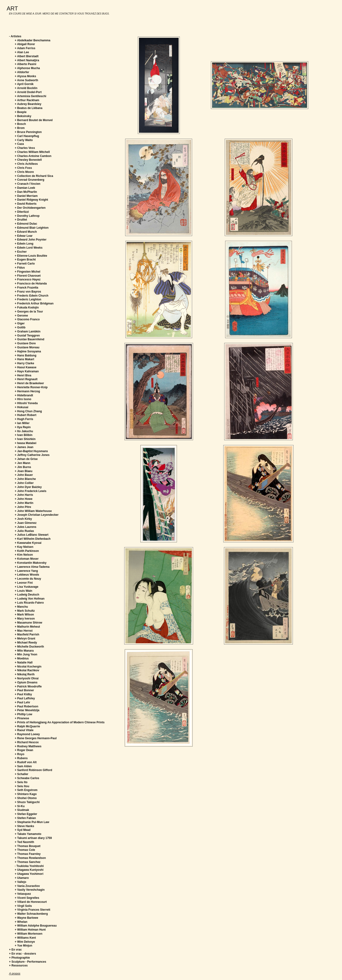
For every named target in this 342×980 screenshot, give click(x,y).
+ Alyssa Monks (25, 76)
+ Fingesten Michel (28, 272)
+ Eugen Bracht (25, 260)
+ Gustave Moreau (27, 347)
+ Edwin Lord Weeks (29, 248)
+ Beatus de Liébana (28, 108)
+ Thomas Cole (25, 850)
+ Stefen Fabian (25, 818)
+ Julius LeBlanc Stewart (32, 535)
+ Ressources (18, 966)
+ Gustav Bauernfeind (29, 339)
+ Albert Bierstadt (27, 56)
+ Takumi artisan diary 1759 (33, 838)
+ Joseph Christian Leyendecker (37, 515)
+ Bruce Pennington (28, 132)
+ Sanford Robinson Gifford (33, 770)
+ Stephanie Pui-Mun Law (32, 822)
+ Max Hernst (24, 631)
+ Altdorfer (22, 72)
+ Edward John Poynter (31, 240)
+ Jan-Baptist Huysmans (31, 451)
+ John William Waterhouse (33, 511)
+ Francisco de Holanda (31, 284)
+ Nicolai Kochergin (28, 667)
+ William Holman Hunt (30, 930)
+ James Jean (24, 447)
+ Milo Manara (24, 651)
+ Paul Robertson (26, 706)
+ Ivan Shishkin (25, 439)
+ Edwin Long (24, 244)
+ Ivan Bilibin (24, 435)
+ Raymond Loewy (27, 734)
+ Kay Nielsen (24, 547)
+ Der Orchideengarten (30, 208)
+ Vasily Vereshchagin (30, 890)
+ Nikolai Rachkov (27, 670)
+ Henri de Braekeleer (29, 383)
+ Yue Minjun (23, 946)
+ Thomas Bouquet (28, 846)
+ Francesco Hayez (28, 279)
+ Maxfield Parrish (27, 634)
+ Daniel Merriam (26, 196)
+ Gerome (21, 316)
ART (12, 8)
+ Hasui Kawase (26, 367)
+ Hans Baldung (26, 355)
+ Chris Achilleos (26, 164)
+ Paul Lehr (22, 702)
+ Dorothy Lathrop (27, 216)
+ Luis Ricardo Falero (29, 603)
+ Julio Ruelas (24, 531)
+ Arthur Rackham (27, 100)
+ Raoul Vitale (24, 730)
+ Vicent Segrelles (27, 898)
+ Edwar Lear (24, 236)
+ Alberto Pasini (26, 64)
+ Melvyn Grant (25, 639)
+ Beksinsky (23, 116)
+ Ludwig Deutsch (27, 595)
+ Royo (19, 754)
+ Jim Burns (23, 467)
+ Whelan (21, 922)
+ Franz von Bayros (28, 292)
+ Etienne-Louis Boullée (31, 256)
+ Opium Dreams (26, 682)
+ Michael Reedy (26, 643)
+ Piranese (22, 718)
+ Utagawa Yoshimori (29, 874)
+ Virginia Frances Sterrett (33, 910)
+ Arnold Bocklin (26, 88)
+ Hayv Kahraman (27, 371)
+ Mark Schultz (25, 611)
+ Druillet (21, 220)
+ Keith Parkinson (27, 551)
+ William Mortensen (28, 934)
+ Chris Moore (24, 172)
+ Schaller (21, 774)
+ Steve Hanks (24, 826)
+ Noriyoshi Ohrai (27, 678)
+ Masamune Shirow (28, 623)
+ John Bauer (24, 475)
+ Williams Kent (25, 938)
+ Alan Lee (22, 52)
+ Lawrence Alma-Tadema (32, 567)
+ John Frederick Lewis (31, 491)
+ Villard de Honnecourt (31, 902)
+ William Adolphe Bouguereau (36, 926)
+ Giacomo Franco (27, 319)
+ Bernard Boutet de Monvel (34, 120)
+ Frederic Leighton (28, 299)
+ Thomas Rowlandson (30, 858)
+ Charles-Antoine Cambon (33, 156)
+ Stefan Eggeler (26, 814)
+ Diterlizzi (22, 212)
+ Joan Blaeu (24, 471)
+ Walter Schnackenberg (31, 914)
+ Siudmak (22, 810)
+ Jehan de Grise (26, 459)
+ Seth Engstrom (26, 790)
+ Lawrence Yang (26, 571)
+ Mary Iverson (25, 619)
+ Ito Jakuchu (24, 431)
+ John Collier (24, 483)
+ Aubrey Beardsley (28, 104)
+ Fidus (20, 268)
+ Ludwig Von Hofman (30, 599)
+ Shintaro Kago (26, 794)
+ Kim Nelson (24, 555)
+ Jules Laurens (26, 527)
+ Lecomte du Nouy (28, 579)
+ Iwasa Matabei (26, 443)
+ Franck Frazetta (26, 288)
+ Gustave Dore (25, 343)
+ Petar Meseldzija (27, 710)
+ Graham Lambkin (28, 331)
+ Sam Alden (23, 766)
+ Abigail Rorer (25, 44)
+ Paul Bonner (24, 690)
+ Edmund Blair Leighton (32, 228)
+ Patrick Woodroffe (28, 686)
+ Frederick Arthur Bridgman (34, 303)
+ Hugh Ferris (24, 419)
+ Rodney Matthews (28, 746)
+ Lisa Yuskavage (27, 587)
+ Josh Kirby (23, 519)
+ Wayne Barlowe (26, 918)
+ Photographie (19, 958)
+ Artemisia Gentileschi (31, 96)
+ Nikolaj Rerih (25, 674)
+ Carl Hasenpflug (27, 136)
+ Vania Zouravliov (27, 886)
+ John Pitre (23, 507)
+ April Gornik (24, 84)
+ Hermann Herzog (27, 391)
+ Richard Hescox (27, 742)
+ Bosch (20, 124)
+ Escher (21, 252)
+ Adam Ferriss (25, 48)
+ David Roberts (26, 204)
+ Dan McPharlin (26, 192)
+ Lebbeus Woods (27, 575)
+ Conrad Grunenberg (29, 180)
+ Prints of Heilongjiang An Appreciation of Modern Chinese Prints (60, 722)
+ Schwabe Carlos (27, 778)
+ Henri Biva (23, 375)
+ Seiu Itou (22, 786)
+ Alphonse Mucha (27, 68)
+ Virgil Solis (23, 906)
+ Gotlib (20, 327)
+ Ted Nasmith (24, 842)
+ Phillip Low (24, 714)
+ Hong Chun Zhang (28, 411)
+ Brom (20, 128)
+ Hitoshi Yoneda (26, 403)
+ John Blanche (25, 479)
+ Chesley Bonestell (28, 160)
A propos (15, 974)
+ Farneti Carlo (25, 264)
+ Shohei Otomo (26, 798)
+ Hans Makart (24, 359)
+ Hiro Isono (23, 399)
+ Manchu (21, 607)
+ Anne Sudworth (26, 80)
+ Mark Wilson (24, 615)
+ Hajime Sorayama (28, 351)
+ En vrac (15, 950)
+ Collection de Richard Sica (34, 176)
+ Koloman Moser (27, 559)
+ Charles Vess (25, 148)
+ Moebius (22, 658)
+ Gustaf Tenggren (27, 336)
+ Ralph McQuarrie (27, 726)
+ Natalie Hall (24, 663)
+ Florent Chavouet (28, 276)
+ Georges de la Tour (29, 312)
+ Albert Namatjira (27, 60)
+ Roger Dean (24, 750)
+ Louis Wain (24, 591)
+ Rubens (21, 758)
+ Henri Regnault (26, 379)
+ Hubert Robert (26, 415)
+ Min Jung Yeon (26, 654)
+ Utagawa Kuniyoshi (29, 870)
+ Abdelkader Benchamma (33, 40)
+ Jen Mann (23, 463)
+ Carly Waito (24, 140)
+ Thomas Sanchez (28, 862)
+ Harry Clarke (24, 363)
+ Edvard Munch (26, 232)
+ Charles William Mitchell (32, 152)
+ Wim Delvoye (25, 942)
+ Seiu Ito (21, 782)
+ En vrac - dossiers (23, 954)
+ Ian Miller (22, 423)
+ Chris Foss (23, 168)
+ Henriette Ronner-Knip (31, 387)
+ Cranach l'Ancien (28, 184)
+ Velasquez (23, 894)
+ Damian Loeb (25, 188)
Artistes (16, 36)
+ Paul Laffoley (25, 698)
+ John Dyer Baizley (28, 487)
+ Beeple (21, 112)
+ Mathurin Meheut (27, 627)
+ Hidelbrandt (24, 395)
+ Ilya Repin (23, 427)
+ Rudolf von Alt (26, 762)
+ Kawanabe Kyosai (28, 543)
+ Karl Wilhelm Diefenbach (33, 539)
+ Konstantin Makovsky (31, 563)
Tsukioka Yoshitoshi (30, 866)
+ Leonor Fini (24, 583)
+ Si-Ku (20, 806)
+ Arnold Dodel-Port (28, 92)
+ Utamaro (22, 878)
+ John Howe (24, 499)
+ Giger (20, 323)
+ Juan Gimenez (26, 523)
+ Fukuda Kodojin (27, 308)
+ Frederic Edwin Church (32, 296)
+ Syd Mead (23, 830)
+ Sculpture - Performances (28, 962)
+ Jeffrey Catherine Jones (32, 455)
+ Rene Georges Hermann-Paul (36, 738)
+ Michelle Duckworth (29, 647)
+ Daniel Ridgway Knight (31, 200)
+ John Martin (24, 503)
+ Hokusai (21, 407)
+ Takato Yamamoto (28, 834)
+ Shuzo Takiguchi (27, 802)
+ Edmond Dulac (26, 224)
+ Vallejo (20, 882)
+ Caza (19, 144)
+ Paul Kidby (23, 694)
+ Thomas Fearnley (28, 854)
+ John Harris (24, 495)
